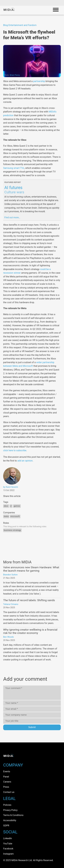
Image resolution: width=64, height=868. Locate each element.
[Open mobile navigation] (56, 10)
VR (11, 506)
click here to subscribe (15, 450)
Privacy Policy (10, 810)
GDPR (6, 826)
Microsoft (15, 516)
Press (6, 787)
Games (17, 506)
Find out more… (12, 217)
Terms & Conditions (13, 815)
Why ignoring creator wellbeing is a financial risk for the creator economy (30, 631)
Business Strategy (12, 530)
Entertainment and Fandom (22, 25)
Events (7, 771)
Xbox (6, 506)
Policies (7, 805)
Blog (6, 25)
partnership (39, 81)
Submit (32, 727)
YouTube (8, 844)
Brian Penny (15, 75)
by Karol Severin (11, 487)
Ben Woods (8, 637)
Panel (6, 777)
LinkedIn (8, 838)
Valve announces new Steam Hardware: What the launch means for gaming (31, 569)
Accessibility (10, 820)
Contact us (9, 792)
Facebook (8, 849)
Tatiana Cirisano (11, 604)
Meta (6, 516)
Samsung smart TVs (14, 168)
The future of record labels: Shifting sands (29, 600)
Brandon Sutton (10, 575)
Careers (7, 782)
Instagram (8, 854)
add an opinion (25, 461)
